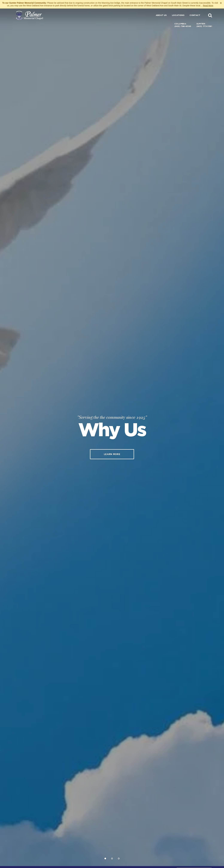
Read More (208, 6)
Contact (195, 15)
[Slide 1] (105, 858)
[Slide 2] (112, 858)
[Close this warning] (221, 3)
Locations (178, 15)
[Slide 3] (119, 858)
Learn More (112, 454)
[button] (210, 15)
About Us (161, 15)
